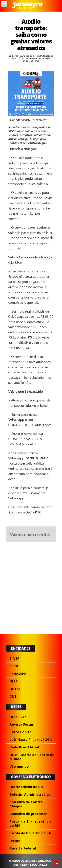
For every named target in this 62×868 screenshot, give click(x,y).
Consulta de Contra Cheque (26, 804)
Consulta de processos (29, 814)
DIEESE (15, 689)
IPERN (15, 841)
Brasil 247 (18, 717)
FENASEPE (18, 674)
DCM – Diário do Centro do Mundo (32, 757)
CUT (13, 696)
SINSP (14, 658)
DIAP (14, 681)
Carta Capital (21, 732)
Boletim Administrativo (30, 794)
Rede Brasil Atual (24, 747)
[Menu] (4, 4)
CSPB (14, 666)
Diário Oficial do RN (26, 787)
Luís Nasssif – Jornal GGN (31, 740)
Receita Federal (23, 848)
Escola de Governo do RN (31, 833)
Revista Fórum (22, 724)
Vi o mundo (19, 766)
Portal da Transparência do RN (31, 823)
